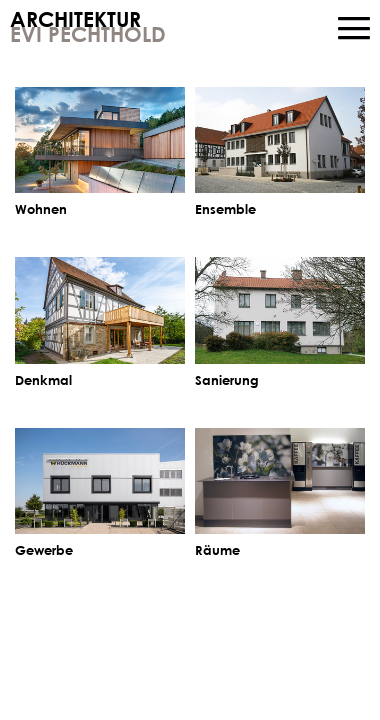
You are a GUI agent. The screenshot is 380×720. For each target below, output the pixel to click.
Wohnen (41, 209)
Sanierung (227, 380)
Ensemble (225, 209)
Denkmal (43, 380)
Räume (217, 550)
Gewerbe (44, 550)
